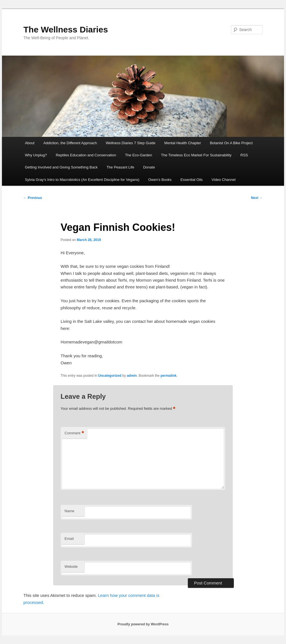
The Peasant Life (120, 167)
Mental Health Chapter (183, 143)
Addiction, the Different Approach (70, 143)
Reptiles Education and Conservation (86, 155)
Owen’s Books (160, 180)
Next (257, 198)
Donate (149, 167)
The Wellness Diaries (66, 29)
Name (70, 511)
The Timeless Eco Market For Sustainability (196, 155)
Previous (33, 198)
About (30, 143)
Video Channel (224, 180)
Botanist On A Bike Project (231, 143)
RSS (244, 155)
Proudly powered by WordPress (143, 624)
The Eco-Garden (138, 155)
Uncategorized (110, 376)
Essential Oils (192, 180)
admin (132, 376)
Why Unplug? (36, 155)
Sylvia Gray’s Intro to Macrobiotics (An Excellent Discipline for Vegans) (82, 180)
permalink (169, 376)
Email (69, 539)
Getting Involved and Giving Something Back (61, 167)
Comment (74, 433)
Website (71, 567)
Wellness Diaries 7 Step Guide (131, 143)
